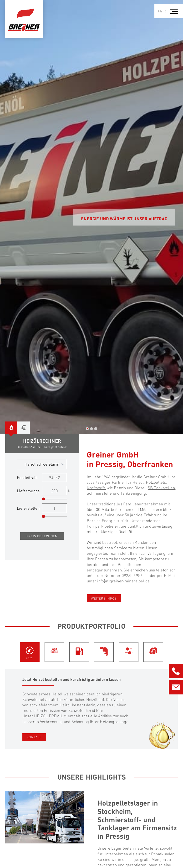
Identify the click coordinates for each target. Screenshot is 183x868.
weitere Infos (104, 598)
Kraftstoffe (96, 488)
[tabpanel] (91, 217)
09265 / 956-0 (134, 575)
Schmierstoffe (99, 493)
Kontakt (34, 737)
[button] (175, 11)
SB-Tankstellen (161, 488)
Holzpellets (156, 482)
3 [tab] (96, 429)
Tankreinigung (133, 493)
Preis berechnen (42, 536)
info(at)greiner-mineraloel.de (123, 581)
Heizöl (138, 482)
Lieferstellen (28, 508)
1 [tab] (87, 429)
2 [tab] (91, 429)
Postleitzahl (27, 477)
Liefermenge (28, 491)
